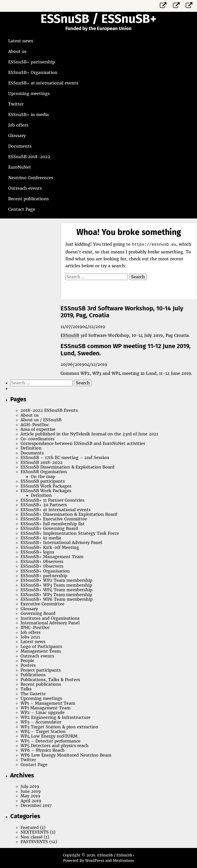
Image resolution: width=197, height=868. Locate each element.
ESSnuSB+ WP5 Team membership (56, 595)
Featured (30, 827)
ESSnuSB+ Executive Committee (54, 519)
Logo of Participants (41, 646)
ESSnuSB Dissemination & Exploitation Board (67, 467)
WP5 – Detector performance (51, 741)
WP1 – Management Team (48, 703)
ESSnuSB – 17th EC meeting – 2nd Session (65, 457)
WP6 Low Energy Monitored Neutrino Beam (66, 755)
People (27, 661)
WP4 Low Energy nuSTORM (49, 736)
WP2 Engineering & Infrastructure (56, 717)
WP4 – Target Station (43, 731)
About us (17, 51)
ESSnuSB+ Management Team (52, 557)
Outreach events (25, 188)
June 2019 (31, 791)
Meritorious (123, 861)
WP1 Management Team (46, 708)
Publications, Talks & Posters (50, 680)
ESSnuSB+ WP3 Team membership (56, 585)
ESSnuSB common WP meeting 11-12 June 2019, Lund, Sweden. (126, 350)
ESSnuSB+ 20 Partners (44, 505)
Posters (28, 665)
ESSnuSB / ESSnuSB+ (98, 19)
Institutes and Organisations (50, 618)
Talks (26, 689)
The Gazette (33, 694)
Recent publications (28, 199)
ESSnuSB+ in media (28, 115)
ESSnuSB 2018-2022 (29, 157)
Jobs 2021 (30, 637)
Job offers (18, 125)
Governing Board (38, 613)
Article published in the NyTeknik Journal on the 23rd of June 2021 (89, 434)
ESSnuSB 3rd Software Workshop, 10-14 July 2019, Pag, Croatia (122, 312)
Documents (20, 146)
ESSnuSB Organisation (44, 472)
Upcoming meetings (29, 93)
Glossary (17, 136)
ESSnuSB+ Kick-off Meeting (50, 547)
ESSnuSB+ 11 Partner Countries (52, 500)
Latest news (21, 41)
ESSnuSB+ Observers (42, 561)
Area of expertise (38, 429)
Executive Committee (42, 604)
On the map (43, 476)
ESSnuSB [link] (70, 335)
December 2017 (36, 805)
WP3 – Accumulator (41, 722)
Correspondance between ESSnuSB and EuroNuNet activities (83, 443)
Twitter (16, 104)
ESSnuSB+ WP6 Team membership (57, 599)
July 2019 (30, 786)
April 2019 (31, 801)
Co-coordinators (37, 439)
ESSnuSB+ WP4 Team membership (56, 590)
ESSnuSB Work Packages (46, 486)
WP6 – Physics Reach (43, 750)
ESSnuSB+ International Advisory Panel (61, 542)
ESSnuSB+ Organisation (33, 72)
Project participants (41, 670)
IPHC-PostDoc (35, 627)
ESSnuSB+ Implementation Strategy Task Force (70, 533)
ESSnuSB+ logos (37, 552)
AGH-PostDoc (35, 425)
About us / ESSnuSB (41, 420)
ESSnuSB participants (43, 481)
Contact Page (22, 209)
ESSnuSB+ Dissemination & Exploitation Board (69, 514)
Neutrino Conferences (31, 178)
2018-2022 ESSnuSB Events (49, 410)
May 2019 (30, 796)
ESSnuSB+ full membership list (53, 524)
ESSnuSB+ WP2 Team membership (56, 580)
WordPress (95, 861)
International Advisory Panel (50, 623)
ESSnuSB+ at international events (43, 83)
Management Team (41, 651)
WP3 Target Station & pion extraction (59, 727)
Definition (31, 448)
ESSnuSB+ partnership (32, 62)
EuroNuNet (20, 167)
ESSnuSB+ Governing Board (49, 528)
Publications (33, 675)
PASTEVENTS (34, 842)
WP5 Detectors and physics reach (55, 746)
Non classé (32, 837)
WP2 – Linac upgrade (43, 712)
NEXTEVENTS (35, 832)
